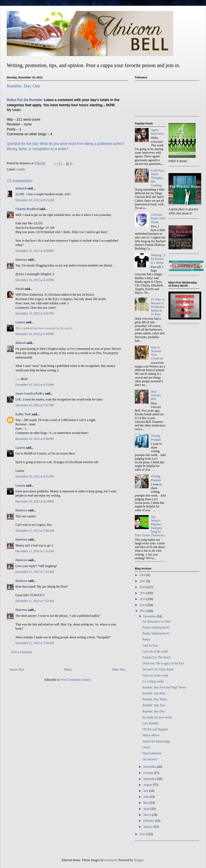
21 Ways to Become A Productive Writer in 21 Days (158, 307)
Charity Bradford (27, 209)
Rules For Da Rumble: (25, 100)
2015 (143, 593)
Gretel (146, 747)
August (148, 785)
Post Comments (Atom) (76, 680)
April (147, 809)
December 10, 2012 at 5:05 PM (35, 313)
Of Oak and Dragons (155, 729)
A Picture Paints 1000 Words (158, 218)
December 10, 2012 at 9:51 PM (35, 476)
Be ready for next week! (157, 717)
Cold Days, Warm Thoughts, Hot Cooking (158, 178)
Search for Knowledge (156, 741)
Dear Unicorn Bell (156, 395)
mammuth (111, 860)
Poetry (147, 639)
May (146, 803)
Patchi (20, 289)
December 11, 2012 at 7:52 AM (35, 551)
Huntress (21, 260)
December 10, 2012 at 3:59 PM (35, 251)
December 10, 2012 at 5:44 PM (35, 334)
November (150, 767)
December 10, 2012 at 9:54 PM (35, 501)
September (150, 779)
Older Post (119, 669)
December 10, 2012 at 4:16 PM (35, 280)
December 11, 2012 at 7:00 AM (35, 531)
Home (68, 669)
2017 (143, 581)
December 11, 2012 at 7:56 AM (35, 643)
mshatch (21, 188)
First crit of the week (155, 675)
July (146, 791)
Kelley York (23, 414)
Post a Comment (22, 652)
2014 (143, 599)
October (149, 773)
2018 (143, 575)
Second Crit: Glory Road (158, 669)
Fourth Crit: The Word (156, 657)
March (148, 815)
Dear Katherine (152, 753)
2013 (143, 605)
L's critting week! (153, 681)
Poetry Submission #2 (156, 627)
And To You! (150, 645)
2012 (143, 611)
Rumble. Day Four (154, 693)
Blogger (139, 860)
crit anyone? (150, 759)
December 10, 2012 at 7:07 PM (35, 405)
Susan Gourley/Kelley (30, 393)
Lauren (20, 322)
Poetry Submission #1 (156, 633)
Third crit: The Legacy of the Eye (163, 663)
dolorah (21, 343)
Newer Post (17, 669)
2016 (143, 587)
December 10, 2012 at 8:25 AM (35, 200)
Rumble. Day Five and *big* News (164, 687)
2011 (143, 834)
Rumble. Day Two (154, 705)
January (148, 827)
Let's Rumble (151, 723)
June (146, 797)
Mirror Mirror (151, 735)
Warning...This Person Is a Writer (158, 259)
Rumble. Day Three (155, 699)
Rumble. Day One (154, 711)
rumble (21, 169)
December (150, 616)
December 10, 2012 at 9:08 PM (35, 439)
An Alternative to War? (157, 621)
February (149, 821)
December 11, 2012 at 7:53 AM (35, 572)
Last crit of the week (155, 651)
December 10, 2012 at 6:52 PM (35, 385)
